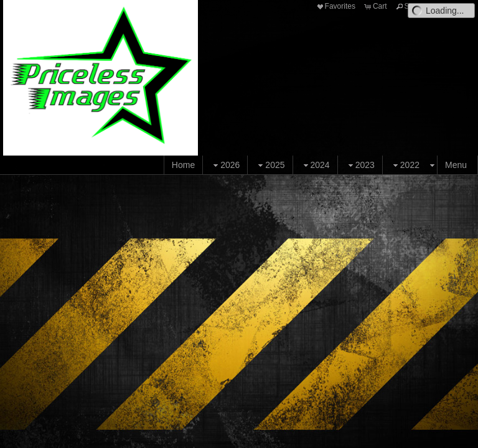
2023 (360, 165)
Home (183, 165)
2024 (315, 165)
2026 (225, 165)
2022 (405, 165)
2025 (270, 165)
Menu (456, 165)
